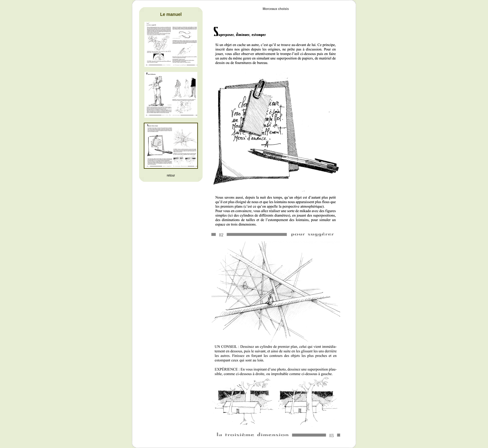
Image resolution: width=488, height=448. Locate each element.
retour (171, 175)
